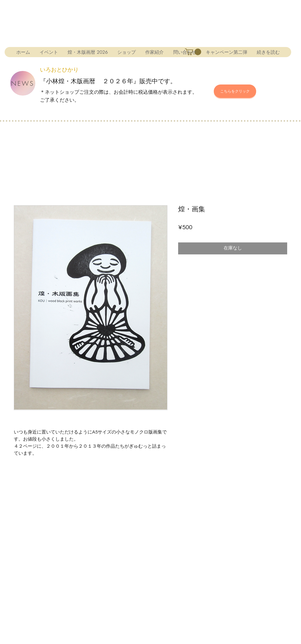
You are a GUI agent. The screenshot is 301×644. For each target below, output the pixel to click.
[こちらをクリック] (235, 91)
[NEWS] (23, 83)
